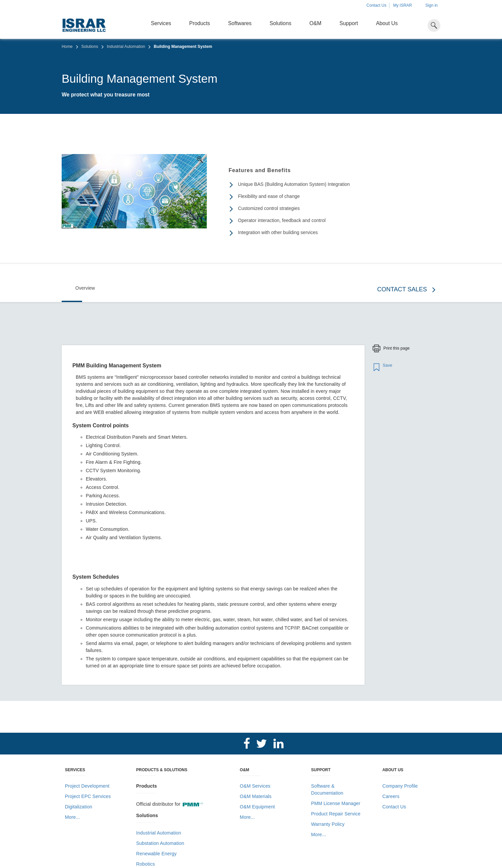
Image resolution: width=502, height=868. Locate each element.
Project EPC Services (88, 796)
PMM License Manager (336, 803)
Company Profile (400, 786)
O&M (315, 23)
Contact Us (376, 5)
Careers (391, 796)
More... (73, 817)
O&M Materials (256, 796)
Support (349, 23)
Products (200, 23)
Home (67, 47)
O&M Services (255, 786)
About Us (387, 23)
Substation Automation (160, 843)
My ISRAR (402, 5)
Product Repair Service (336, 814)
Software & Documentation (327, 789)
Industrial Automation (126, 47)
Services (161, 23)
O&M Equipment (258, 807)
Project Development (87, 786)
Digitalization (79, 807)
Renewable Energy (156, 854)
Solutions (280, 23)
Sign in (431, 5)
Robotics (145, 864)
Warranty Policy (328, 824)
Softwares (240, 23)
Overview (85, 288)
